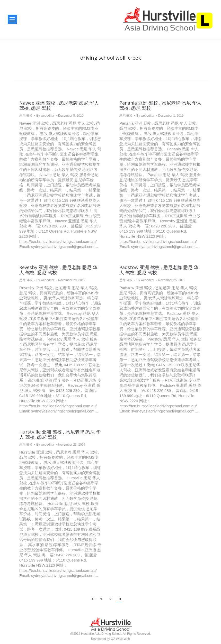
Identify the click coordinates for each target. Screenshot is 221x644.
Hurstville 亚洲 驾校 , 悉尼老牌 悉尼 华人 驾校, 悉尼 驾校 (60, 434)
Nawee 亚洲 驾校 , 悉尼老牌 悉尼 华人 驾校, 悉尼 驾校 (59, 105)
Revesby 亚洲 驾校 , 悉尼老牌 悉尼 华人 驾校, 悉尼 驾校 (58, 270)
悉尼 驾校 (26, 116)
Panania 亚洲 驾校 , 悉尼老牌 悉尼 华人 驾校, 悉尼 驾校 (160, 105)
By (45, 116)
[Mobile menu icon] (12, 19)
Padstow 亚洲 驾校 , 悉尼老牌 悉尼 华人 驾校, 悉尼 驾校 (159, 270)
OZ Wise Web (120, 639)
